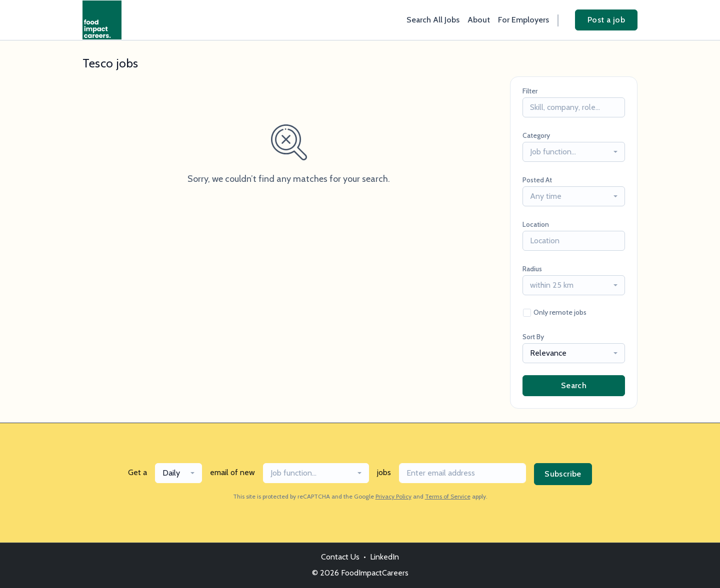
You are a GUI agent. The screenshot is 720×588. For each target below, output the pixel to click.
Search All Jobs (433, 20)
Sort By (533, 337)
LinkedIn (384, 557)
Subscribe (563, 474)
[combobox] (574, 152)
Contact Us (340, 557)
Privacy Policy (393, 496)
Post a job (606, 20)
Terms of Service (448, 496)
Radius (532, 269)
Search (574, 385)
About (479, 20)
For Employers (523, 20)
